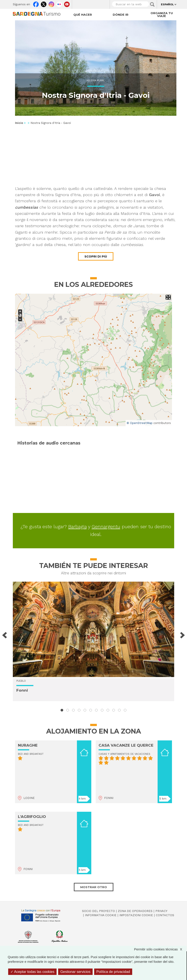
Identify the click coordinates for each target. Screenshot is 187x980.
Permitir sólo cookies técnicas (160, 949)
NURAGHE (28, 745)
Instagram (51, 3)
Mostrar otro (94, 887)
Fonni (22, 690)
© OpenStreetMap (140, 423)
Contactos (165, 915)
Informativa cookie (101, 915)
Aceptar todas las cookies (32, 972)
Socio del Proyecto (98, 911)
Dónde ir (121, 15)
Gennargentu (106, 527)
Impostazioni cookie (136, 915)
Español (167, 4)
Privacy (161, 911)
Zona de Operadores (135, 911)
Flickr (59, 3)
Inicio (19, 123)
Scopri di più (96, 256)
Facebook (36, 3)
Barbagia (77, 527)
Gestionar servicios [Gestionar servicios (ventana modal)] (75, 972)
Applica (152, 4)
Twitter (44, 3)
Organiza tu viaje (162, 14)
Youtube (67, 3)
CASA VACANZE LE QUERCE (126, 745)
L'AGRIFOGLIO (32, 817)
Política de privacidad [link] (113, 972)
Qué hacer (83, 15)
